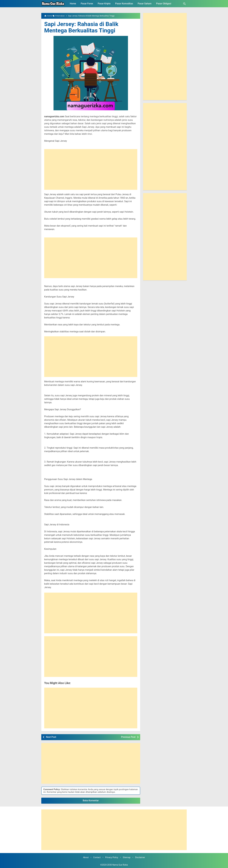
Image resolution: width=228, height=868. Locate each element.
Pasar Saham (145, 4)
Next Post (51, 737)
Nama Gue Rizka (120, 865)
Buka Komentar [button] (91, 800)
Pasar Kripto (104, 4)
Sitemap (127, 857)
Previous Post (128, 737)
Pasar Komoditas (124, 4)
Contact (97, 857)
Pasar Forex (87, 4)
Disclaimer (140, 857)
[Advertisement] (91, 169)
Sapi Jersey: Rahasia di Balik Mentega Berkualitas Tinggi (82, 27)
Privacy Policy (112, 857)
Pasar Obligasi (164, 4)
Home (73, 4)
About (86, 857)
